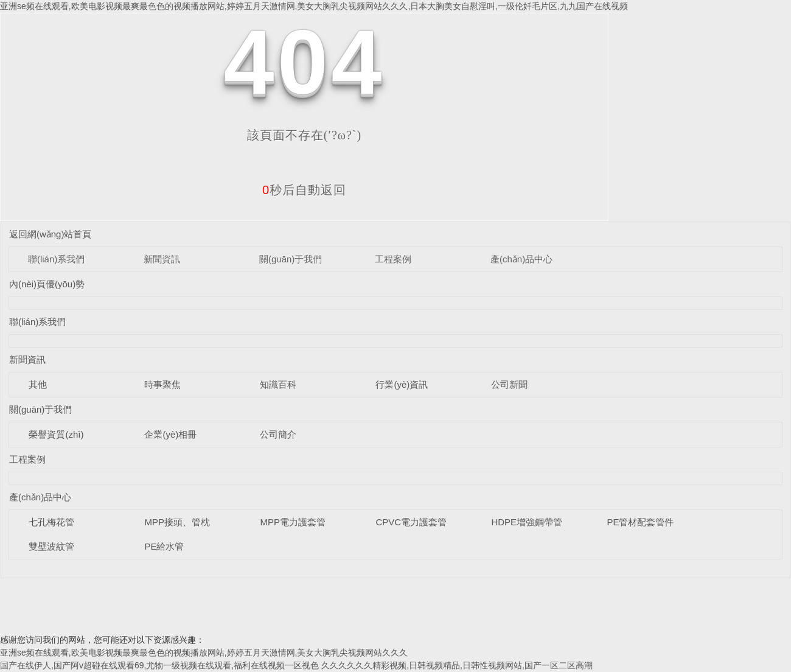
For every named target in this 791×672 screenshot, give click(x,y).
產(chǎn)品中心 (521, 259)
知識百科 (278, 384)
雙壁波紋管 (51, 546)
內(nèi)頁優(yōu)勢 (47, 284)
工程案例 (393, 259)
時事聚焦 (162, 384)
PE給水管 (164, 546)
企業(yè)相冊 (170, 434)
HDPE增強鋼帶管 (527, 522)
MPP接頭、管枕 (177, 522)
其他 (38, 384)
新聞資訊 (162, 259)
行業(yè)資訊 (402, 384)
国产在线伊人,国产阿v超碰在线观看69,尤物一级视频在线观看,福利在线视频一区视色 (159, 665)
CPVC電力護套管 (411, 522)
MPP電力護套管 (293, 522)
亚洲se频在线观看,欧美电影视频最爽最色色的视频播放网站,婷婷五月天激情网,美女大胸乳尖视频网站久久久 (204, 653)
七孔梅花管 (51, 522)
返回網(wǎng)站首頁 (51, 234)
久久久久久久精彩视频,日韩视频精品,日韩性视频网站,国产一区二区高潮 (457, 665)
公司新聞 (509, 384)
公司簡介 (278, 434)
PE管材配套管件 (640, 522)
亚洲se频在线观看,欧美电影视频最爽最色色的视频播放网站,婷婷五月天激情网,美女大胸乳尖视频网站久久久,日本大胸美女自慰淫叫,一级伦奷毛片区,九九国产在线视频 (314, 6)
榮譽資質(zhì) (56, 434)
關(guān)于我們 (291, 259)
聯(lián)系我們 (56, 259)
